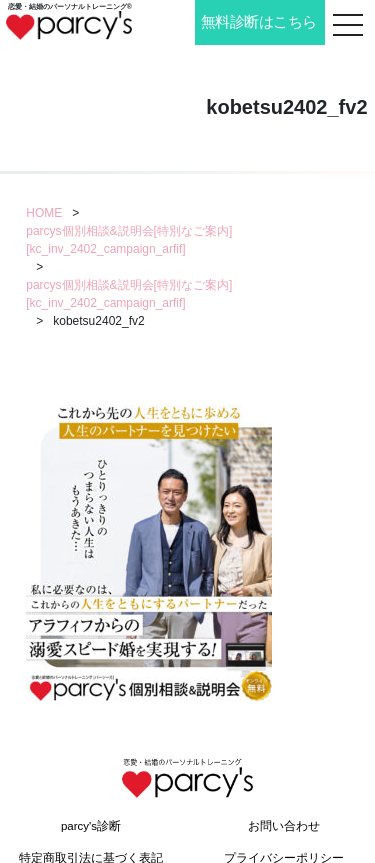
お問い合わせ (284, 826)
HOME (44, 213)
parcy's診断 (91, 826)
